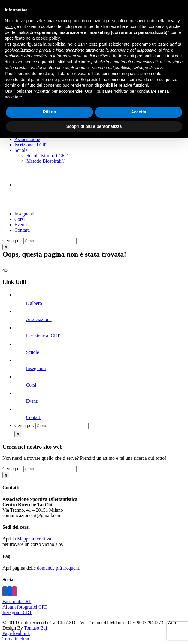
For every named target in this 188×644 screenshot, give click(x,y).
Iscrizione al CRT (43, 336)
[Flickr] (10, 591)
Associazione (39, 319)
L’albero (34, 303)
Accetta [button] (139, 112)
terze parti (98, 44)
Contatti (34, 417)
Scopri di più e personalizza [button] (94, 126)
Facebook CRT (17, 602)
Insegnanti (36, 368)
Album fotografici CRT (25, 607)
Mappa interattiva (34, 539)
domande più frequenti (59, 568)
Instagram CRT (17, 612)
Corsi (31, 385)
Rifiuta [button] (50, 112)
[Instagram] (14, 591)
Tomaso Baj (36, 628)
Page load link (16, 633)
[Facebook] (5, 591)
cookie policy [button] (48, 38)
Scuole (32, 352)
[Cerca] (6, 247)
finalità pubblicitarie (71, 62)
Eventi (32, 401)
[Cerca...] (50, 241)
